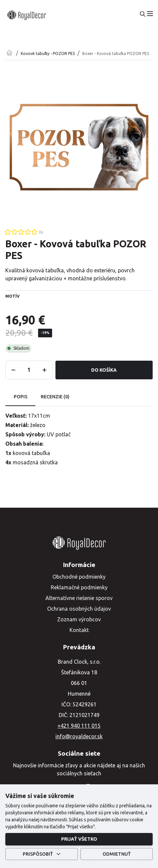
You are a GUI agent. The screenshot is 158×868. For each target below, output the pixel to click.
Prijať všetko (79, 839)
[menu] (150, 14)
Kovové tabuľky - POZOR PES (48, 53)
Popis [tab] (20, 397)
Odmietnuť (117, 854)
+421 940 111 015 (79, 726)
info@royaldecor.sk (79, 736)
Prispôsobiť (42, 854)
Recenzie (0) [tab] (55, 397)
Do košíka (104, 370)
